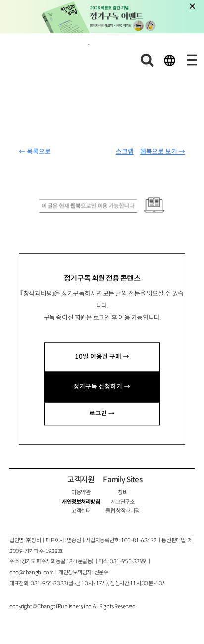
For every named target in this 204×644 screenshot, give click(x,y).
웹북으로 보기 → (163, 152)
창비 (123, 492)
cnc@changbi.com (31, 572)
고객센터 (81, 511)
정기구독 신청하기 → (102, 387)
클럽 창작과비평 (122, 511)
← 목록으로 (35, 152)
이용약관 (81, 492)
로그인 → (102, 414)
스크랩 (125, 152)
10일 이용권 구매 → (102, 357)
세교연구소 (123, 502)
